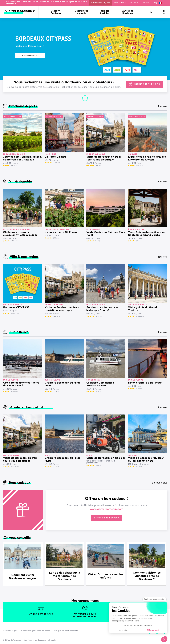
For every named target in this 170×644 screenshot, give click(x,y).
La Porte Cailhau (55, 157)
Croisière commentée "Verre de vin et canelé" (21, 384)
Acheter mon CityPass (100, 3)
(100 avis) (98, 465)
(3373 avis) (15, 313)
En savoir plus (160, 483)
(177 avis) (56, 163)
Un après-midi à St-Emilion (61, 232)
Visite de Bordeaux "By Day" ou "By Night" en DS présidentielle (146, 460)
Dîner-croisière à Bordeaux (145, 383)
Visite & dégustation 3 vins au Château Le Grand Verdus (147, 234)
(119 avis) (139, 389)
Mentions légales (11, 631)
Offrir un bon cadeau (106, 518)
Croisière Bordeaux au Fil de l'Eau (63, 384)
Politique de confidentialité (66, 631)
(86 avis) (14, 166)
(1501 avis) (98, 316)
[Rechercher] (151, 12)
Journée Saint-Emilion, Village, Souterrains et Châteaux (22, 158)
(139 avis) (98, 392)
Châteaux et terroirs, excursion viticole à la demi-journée (21, 234)
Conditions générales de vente (36, 631)
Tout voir (162, 106)
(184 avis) (140, 166)
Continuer (85, 98)
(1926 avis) (98, 166)
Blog (155, 3)
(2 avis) (97, 241)
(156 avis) (56, 238)
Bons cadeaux (120, 3)
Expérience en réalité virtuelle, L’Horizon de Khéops (147, 158)
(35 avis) (139, 467)
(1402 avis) (140, 316)
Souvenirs (134, 3)
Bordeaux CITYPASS (16, 307)
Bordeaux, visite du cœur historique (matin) (102, 309)
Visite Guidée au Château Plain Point (106, 234)
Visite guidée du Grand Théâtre (142, 309)
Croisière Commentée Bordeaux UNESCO (100, 384)
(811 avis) (56, 392)
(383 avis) (15, 241)
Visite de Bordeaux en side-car (106, 458)
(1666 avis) (15, 392)
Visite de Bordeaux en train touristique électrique (104, 158)
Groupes (146, 3)
